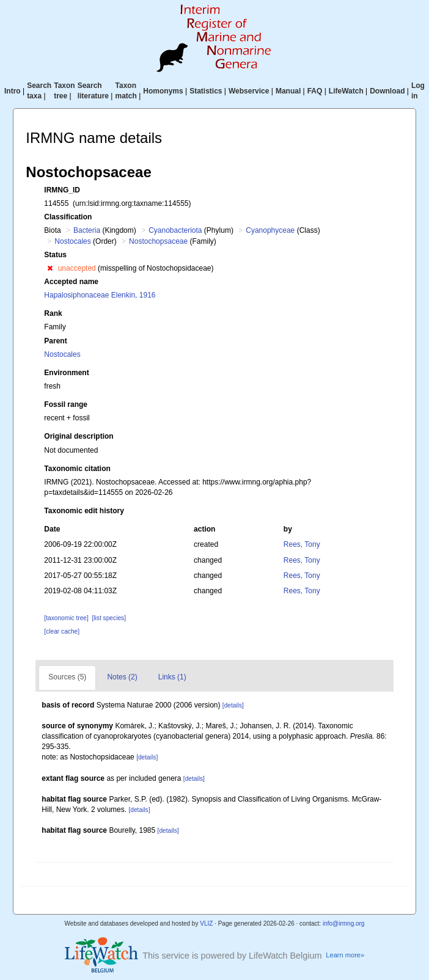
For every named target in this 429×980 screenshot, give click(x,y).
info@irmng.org (344, 923)
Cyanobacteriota (175, 230)
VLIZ (206, 923)
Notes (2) (122, 677)
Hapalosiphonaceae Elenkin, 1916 (100, 295)
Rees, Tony (302, 544)
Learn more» (345, 955)
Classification (68, 217)
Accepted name (71, 282)
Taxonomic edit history (84, 511)
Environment (66, 373)
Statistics (206, 91)
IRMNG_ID (62, 190)
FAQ (315, 91)
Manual (288, 91)
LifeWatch (346, 91)
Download (387, 91)
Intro (13, 91)
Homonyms (163, 91)
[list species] (109, 618)
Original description (79, 436)
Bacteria (87, 230)
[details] (233, 705)
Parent (55, 341)
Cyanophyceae (270, 230)
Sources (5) (67, 677)
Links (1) (172, 677)
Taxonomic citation (77, 469)
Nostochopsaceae (158, 241)
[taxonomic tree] (66, 618)
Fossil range (66, 404)
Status (55, 255)
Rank (53, 313)
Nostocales (72, 241)
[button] (50, 268)
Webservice (249, 91)
